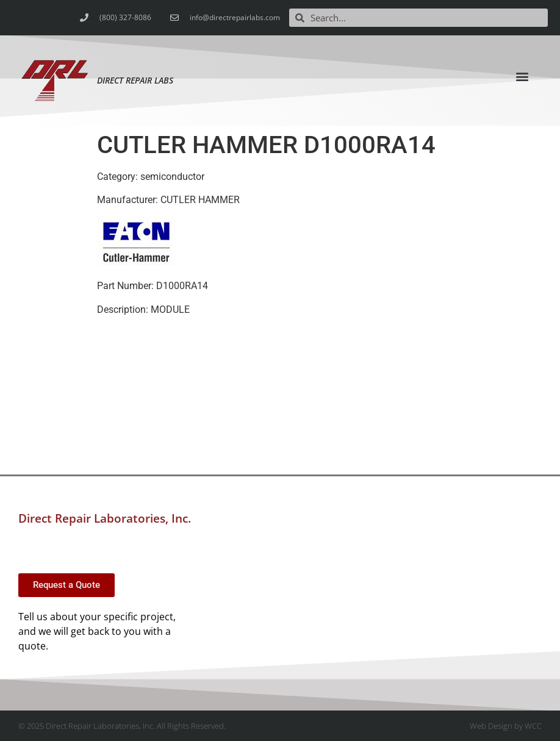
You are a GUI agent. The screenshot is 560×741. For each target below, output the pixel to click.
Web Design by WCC (506, 726)
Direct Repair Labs (135, 80)
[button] (522, 76)
